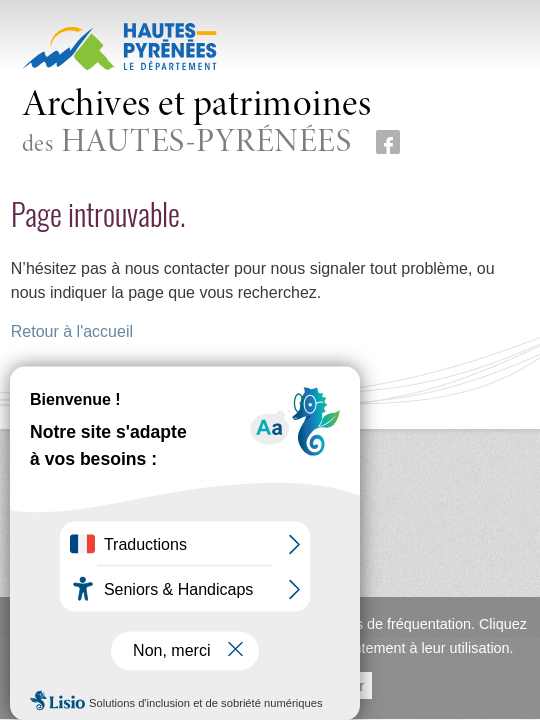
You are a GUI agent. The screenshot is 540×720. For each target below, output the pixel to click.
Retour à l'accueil (72, 331)
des (197, 123)
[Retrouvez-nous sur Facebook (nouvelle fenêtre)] (388, 142)
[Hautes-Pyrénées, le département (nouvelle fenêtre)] (119, 46)
